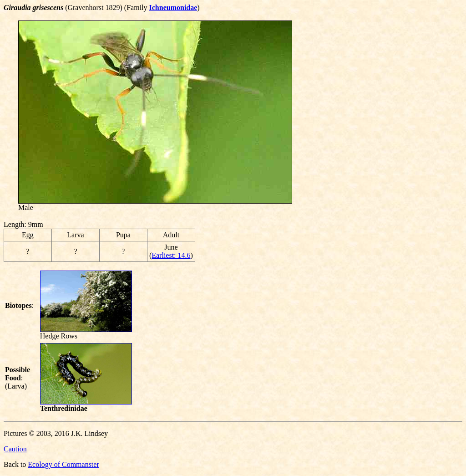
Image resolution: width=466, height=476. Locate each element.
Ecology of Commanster (63, 464)
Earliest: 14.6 (171, 255)
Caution (15, 449)
